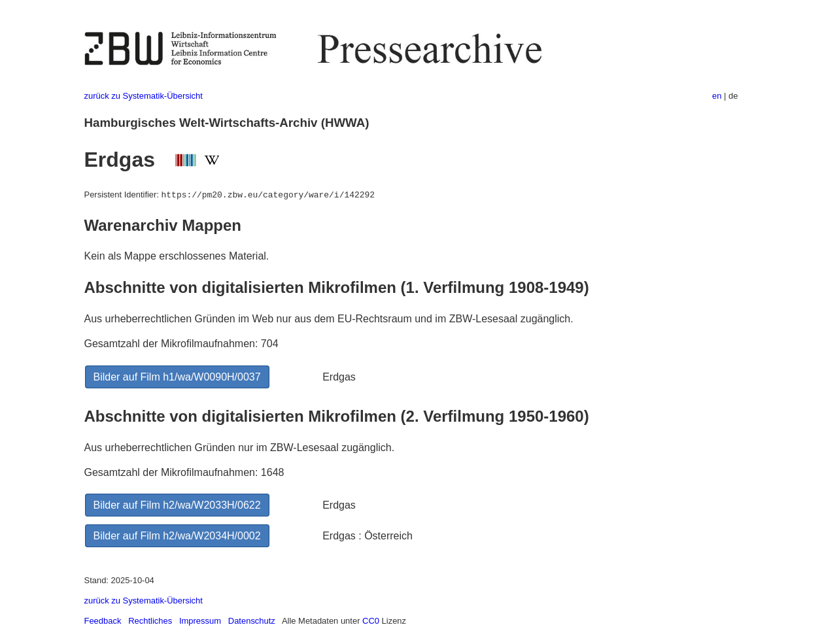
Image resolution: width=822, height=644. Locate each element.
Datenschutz (252, 621)
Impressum (200, 621)
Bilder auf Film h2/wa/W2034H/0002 (177, 536)
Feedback (103, 621)
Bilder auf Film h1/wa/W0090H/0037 (177, 377)
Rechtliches (150, 621)
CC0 (371, 621)
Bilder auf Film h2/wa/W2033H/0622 (177, 505)
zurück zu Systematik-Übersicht (144, 96)
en (717, 96)
